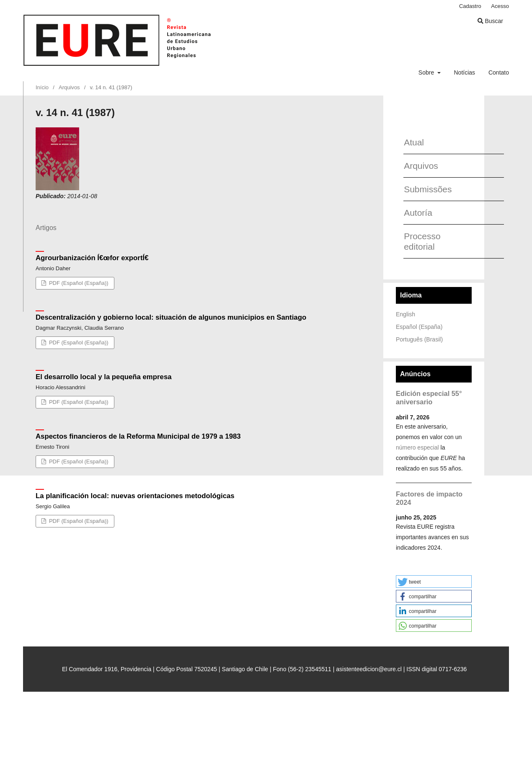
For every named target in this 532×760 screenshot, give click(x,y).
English (405, 314)
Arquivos (69, 87)
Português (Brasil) (419, 339)
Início (42, 87)
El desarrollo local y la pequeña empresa (104, 377)
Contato (499, 72)
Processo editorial (422, 241)
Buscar (490, 21)
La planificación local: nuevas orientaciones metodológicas (135, 496)
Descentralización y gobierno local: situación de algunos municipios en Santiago (171, 317)
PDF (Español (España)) (78, 283)
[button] (434, 582)
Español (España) (419, 327)
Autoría (418, 213)
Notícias (464, 72)
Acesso (500, 6)
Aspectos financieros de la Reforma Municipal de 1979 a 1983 (138, 436)
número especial (417, 447)
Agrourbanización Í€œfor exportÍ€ (92, 258)
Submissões (425, 189)
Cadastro (470, 6)
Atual (414, 142)
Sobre (427, 72)
